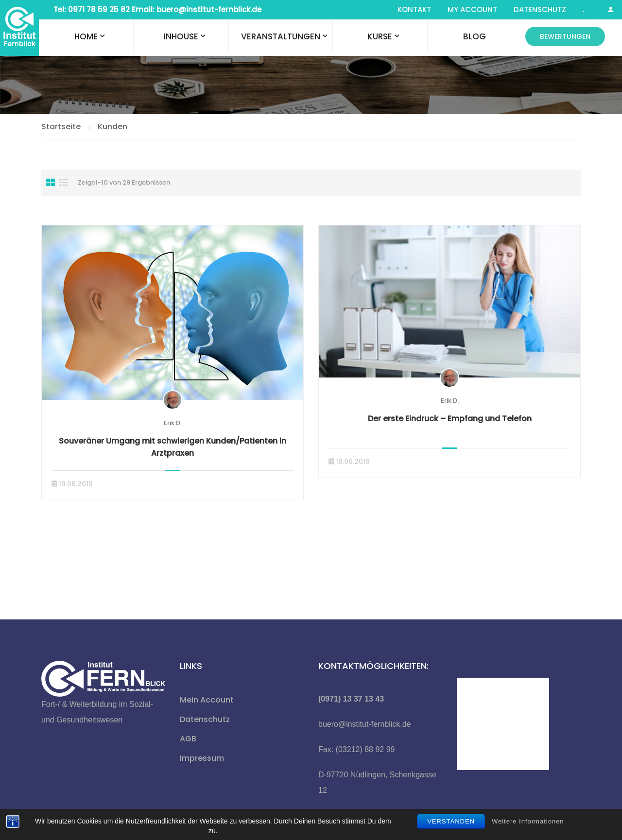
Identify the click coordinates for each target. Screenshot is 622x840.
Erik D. (173, 423)
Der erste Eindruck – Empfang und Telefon (450, 419)
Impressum (202, 758)
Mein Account (207, 700)
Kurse (380, 36)
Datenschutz (540, 9)
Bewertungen (565, 36)
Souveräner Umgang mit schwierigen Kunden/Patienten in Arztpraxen (173, 447)
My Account (472, 9)
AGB (188, 739)
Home (86, 36)
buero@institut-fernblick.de (365, 724)
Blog (475, 36)
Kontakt (414, 9)
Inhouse (181, 36)
